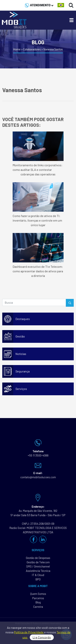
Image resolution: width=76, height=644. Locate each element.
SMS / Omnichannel (38, 568)
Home (17, 49)
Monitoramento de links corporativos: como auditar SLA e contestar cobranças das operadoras (38, 154)
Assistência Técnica (38, 572)
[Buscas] (71, 5)
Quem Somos (38, 595)
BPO (38, 581)
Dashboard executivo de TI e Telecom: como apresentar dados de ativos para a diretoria (38, 255)
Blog (38, 604)
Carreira (38, 608)
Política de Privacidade (29, 632)
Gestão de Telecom (38, 564)
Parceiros (38, 600)
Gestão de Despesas (38, 559)
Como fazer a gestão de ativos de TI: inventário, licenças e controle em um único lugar (38, 204)
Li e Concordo (42, 637)
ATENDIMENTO (39, 5)
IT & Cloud (38, 577)
